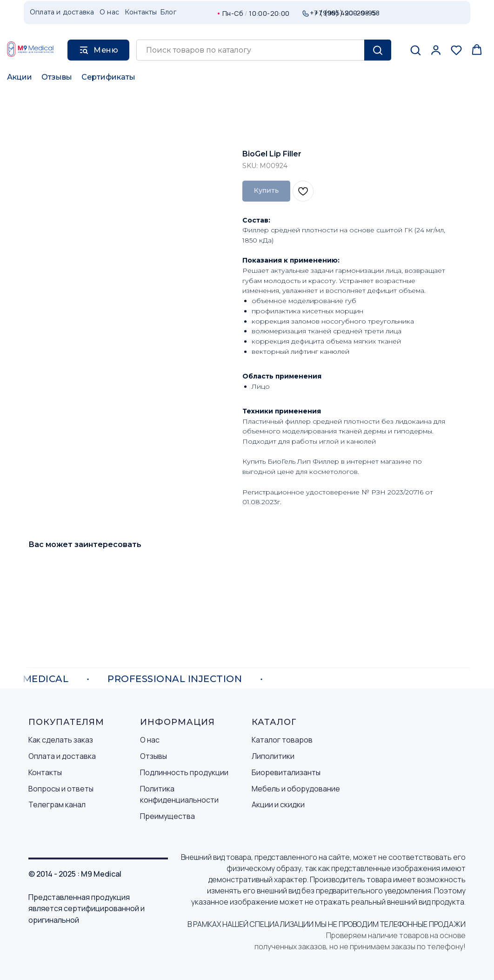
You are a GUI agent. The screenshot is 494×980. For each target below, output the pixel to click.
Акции (20, 77)
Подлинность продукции (184, 772)
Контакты (45, 772)
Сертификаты (108, 77)
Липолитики (273, 756)
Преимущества (167, 816)
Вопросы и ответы (61, 789)
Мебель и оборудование (296, 789)
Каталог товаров (282, 740)
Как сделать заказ (61, 740)
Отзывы (57, 77)
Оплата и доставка (62, 756)
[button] (415, 50)
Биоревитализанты (286, 772)
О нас (150, 740)
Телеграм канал (57, 804)
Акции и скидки (278, 804)
